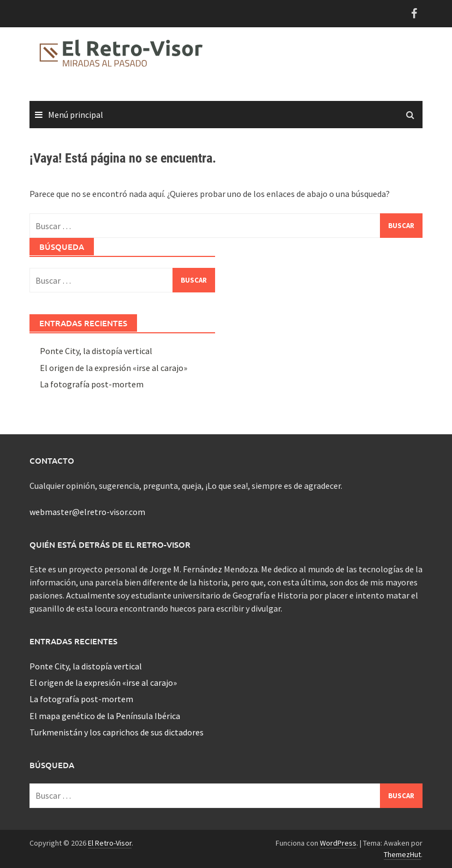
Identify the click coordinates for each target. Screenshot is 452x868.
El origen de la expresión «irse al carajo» (114, 368)
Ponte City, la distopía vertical (96, 351)
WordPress (338, 843)
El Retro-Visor (110, 843)
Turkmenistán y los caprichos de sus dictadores (117, 732)
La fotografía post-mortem (92, 384)
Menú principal (76, 115)
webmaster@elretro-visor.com (87, 512)
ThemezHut (402, 854)
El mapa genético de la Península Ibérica (105, 716)
